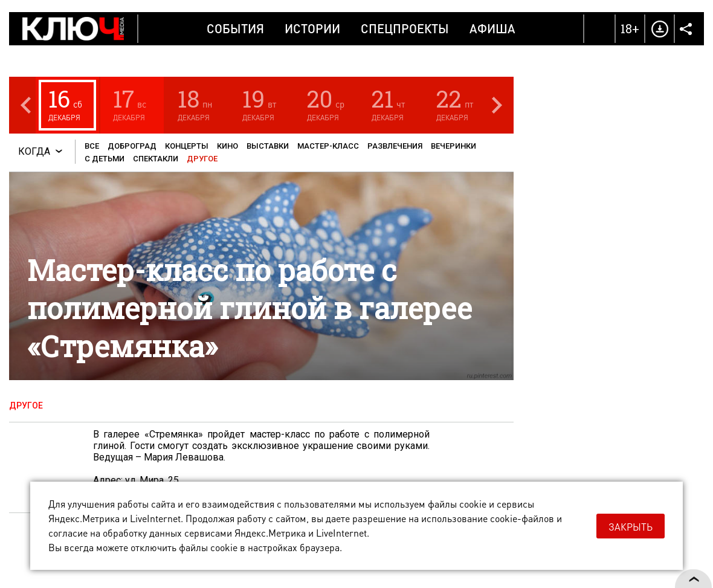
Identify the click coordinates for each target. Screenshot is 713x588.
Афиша (492, 28)
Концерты (187, 146)
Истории (312, 28)
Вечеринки (453, 146)
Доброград (132, 146)
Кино (227, 146)
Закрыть (631, 527)
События (235, 28)
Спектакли (156, 159)
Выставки (268, 146)
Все (92, 146)
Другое (202, 159)
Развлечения (395, 146)
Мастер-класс (328, 146)
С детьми (105, 159)
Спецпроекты (405, 28)
